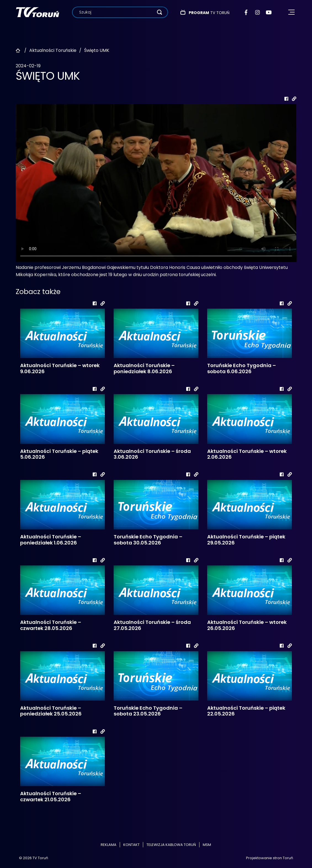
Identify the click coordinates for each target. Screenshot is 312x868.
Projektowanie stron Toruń (270, 858)
